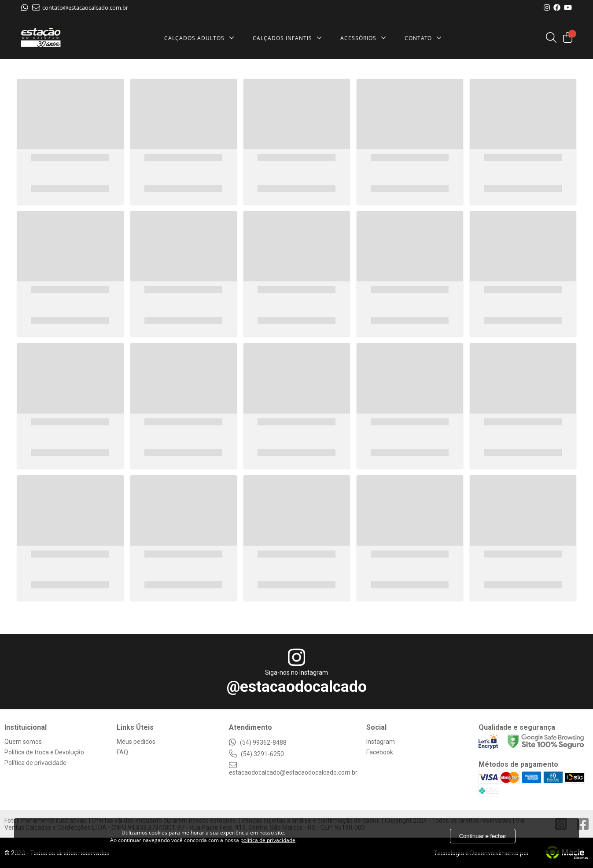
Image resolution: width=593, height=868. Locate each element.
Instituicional (26, 727)
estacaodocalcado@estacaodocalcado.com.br (293, 769)
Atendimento (250, 727)
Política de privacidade (35, 763)
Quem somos (23, 742)
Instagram (381, 742)
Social (376, 727)
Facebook (380, 752)
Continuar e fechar (483, 836)
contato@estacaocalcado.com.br (80, 7)
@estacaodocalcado (297, 687)
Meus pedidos (136, 742)
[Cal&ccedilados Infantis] (289, 38)
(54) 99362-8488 (258, 742)
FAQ (122, 752)
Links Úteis (135, 727)
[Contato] (425, 38)
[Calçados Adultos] (201, 38)
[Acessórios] (365, 38)
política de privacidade (268, 840)
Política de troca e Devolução (44, 752)
